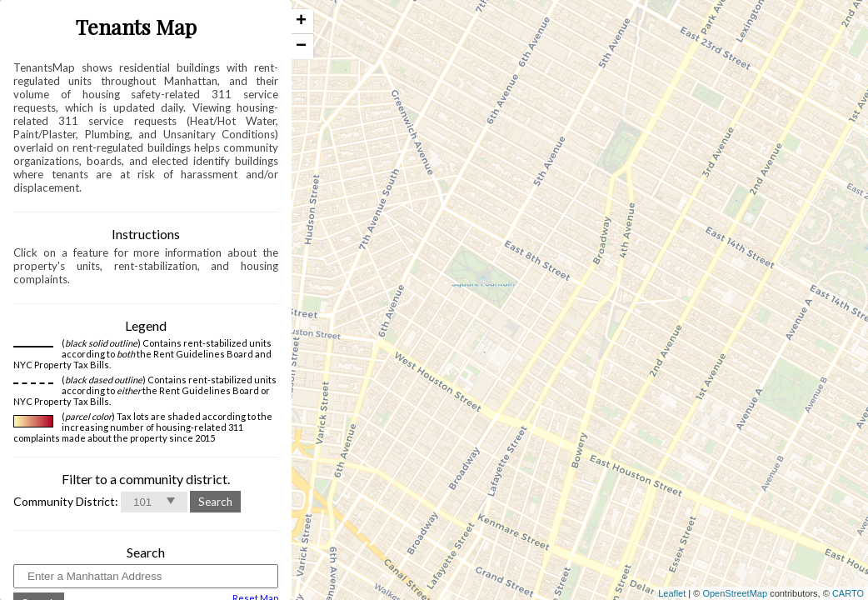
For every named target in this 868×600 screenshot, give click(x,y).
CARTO (848, 593)
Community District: (66, 501)
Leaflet (672, 593)
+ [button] (301, 22)
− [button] (301, 47)
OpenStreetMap (735, 593)
